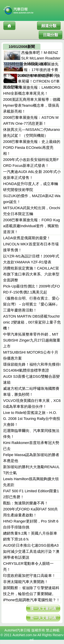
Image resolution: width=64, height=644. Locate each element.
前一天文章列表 (43, 618)
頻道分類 (49, 26)
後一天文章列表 (43, 609)
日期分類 (51, 35)
